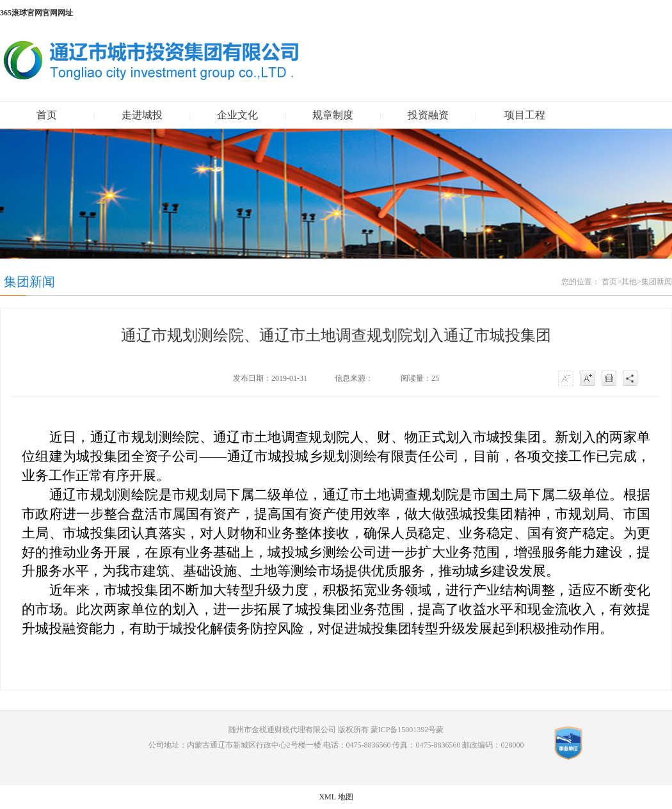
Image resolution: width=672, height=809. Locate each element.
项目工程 (525, 115)
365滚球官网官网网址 (36, 13)
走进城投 (142, 115)
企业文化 (237, 115)
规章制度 (333, 115)
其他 (629, 282)
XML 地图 (336, 797)
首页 (47, 115)
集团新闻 (657, 282)
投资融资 (428, 115)
